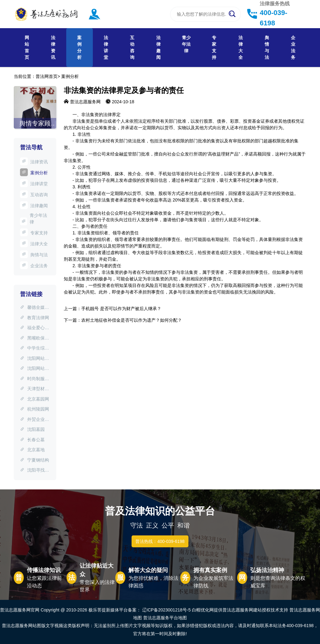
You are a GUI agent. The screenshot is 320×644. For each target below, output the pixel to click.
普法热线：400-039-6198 (160, 541)
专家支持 (214, 47)
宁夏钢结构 (35, 460)
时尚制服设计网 (35, 379)
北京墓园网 (35, 399)
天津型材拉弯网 (35, 389)
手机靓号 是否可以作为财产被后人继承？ (121, 309)
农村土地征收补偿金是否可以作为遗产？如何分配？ (132, 320)
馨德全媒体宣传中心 (35, 308)
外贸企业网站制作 (35, 420)
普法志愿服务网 (85, 102)
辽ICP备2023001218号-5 (167, 610)
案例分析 (79, 47)
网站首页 (27, 47)
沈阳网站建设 (35, 369)
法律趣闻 (158, 47)
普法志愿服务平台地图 (165, 618)
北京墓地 (32, 450)
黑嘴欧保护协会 (35, 339)
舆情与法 (267, 47)
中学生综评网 (35, 349)
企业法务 (293, 47)
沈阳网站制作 (35, 359)
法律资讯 (53, 47)
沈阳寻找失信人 (35, 471)
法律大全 (241, 47)
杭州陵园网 (35, 409)
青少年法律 (186, 44)
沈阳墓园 (32, 429)
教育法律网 (35, 318)
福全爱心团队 (35, 328)
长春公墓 (32, 440)
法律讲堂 (106, 47)
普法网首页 (47, 76)
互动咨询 (132, 47)
